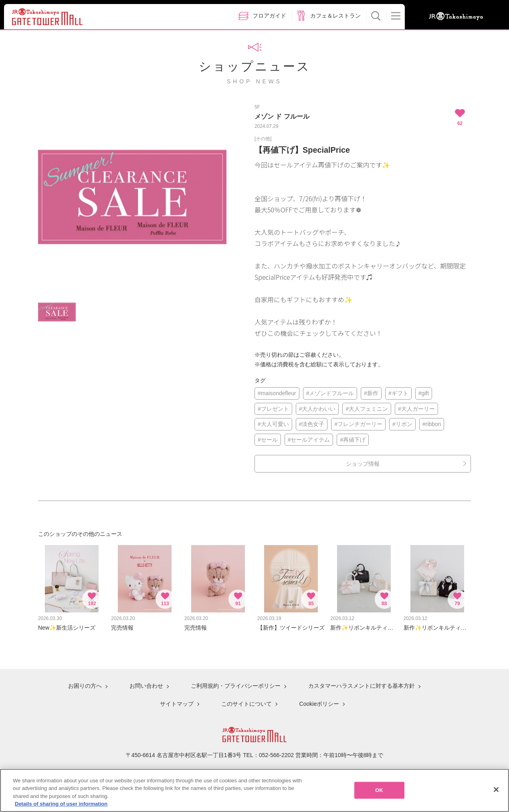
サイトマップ (177, 704)
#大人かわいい (317, 409)
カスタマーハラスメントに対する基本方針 (362, 686)
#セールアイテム (309, 440)
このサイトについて (246, 704)
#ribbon (432, 424)
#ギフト (398, 393)
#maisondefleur (277, 393)
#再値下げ (353, 440)
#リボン (402, 424)
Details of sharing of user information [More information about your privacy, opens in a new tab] (61, 807)
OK (379, 793)
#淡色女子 (312, 424)
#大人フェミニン (367, 409)
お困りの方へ (85, 686)
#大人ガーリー (416, 409)
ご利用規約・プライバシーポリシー (236, 686)
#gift (424, 393)
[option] (132, 197)
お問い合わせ (146, 686)
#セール (268, 440)
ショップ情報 (363, 464)
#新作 (371, 393)
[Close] (496, 792)
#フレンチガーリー (358, 424)
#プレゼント (273, 409)
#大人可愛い (273, 424)
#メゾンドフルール (330, 393)
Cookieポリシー (319, 704)
